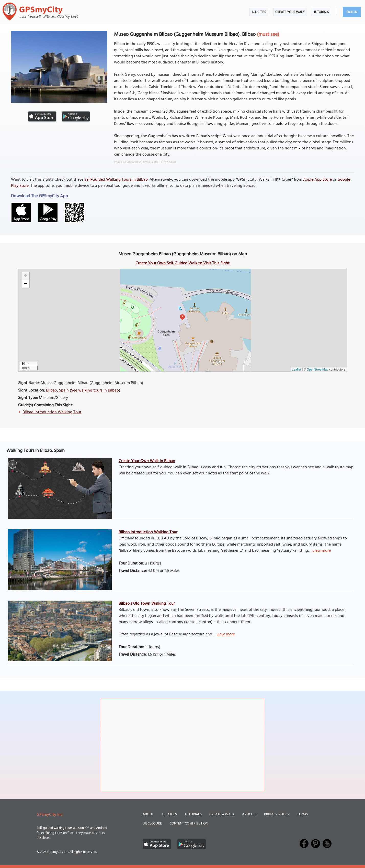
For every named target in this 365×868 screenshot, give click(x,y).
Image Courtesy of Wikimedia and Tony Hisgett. (145, 162)
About (148, 814)
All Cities (259, 12)
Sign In (352, 12)
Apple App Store (317, 180)
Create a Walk (222, 814)
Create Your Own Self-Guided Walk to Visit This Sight (182, 263)
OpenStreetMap (318, 370)
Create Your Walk (290, 12)
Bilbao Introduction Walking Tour (52, 412)
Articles (249, 814)
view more (322, 551)
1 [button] (182, 316)
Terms (303, 814)
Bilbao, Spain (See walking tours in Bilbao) (83, 390)
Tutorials (321, 12)
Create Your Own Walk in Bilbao (147, 461)
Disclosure (152, 824)
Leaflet (296, 370)
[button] (25, 276)
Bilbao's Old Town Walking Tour (147, 604)
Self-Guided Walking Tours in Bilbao (116, 180)
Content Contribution (189, 824)
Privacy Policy (277, 814)
